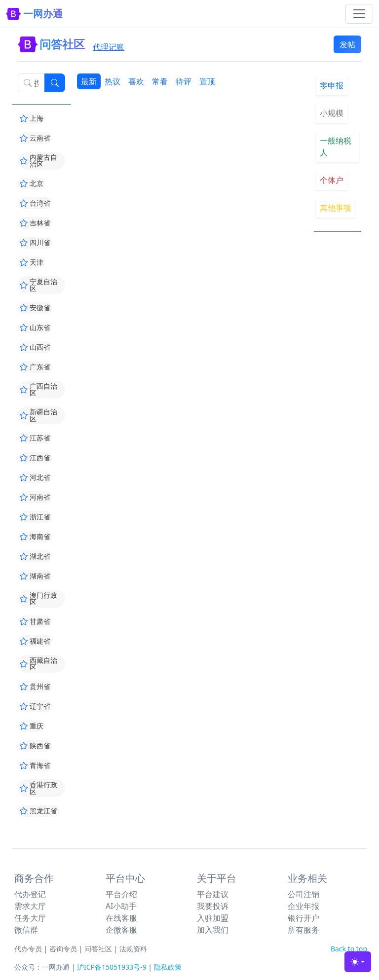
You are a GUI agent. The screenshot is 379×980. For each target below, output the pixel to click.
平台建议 (213, 894)
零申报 (332, 85)
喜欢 (136, 81)
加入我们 (213, 930)
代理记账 (109, 47)
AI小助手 (121, 906)
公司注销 (303, 894)
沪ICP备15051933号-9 (112, 967)
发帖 (347, 44)
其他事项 (336, 208)
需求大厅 (30, 906)
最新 (89, 81)
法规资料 (133, 949)
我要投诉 (213, 906)
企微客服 (121, 930)
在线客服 (121, 918)
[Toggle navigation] (359, 14)
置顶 (207, 81)
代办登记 (30, 894)
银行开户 (303, 918)
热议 (113, 81)
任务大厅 (30, 918)
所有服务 (303, 930)
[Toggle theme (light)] (358, 962)
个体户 (332, 180)
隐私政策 (168, 967)
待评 (184, 81)
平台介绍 (121, 894)
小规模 (332, 113)
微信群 (26, 930)
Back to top (349, 949)
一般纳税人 (336, 146)
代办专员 (28, 949)
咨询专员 (63, 949)
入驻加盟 (213, 918)
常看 (160, 81)
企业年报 (303, 906)
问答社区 (98, 949)
